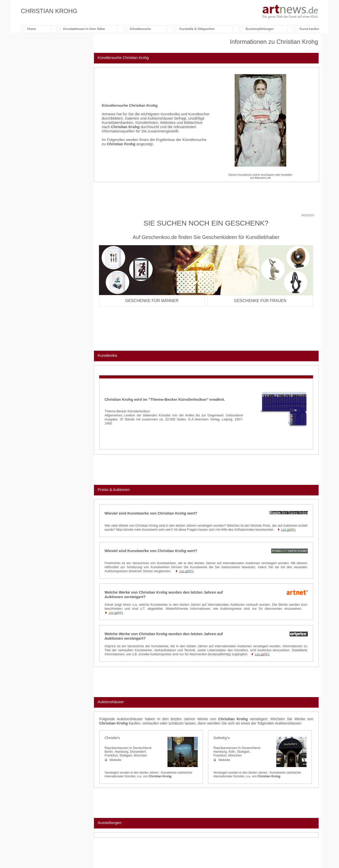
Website (113, 760)
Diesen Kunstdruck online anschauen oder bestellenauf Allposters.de (260, 176)
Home (32, 29)
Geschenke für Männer (152, 301)
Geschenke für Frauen (260, 301)
